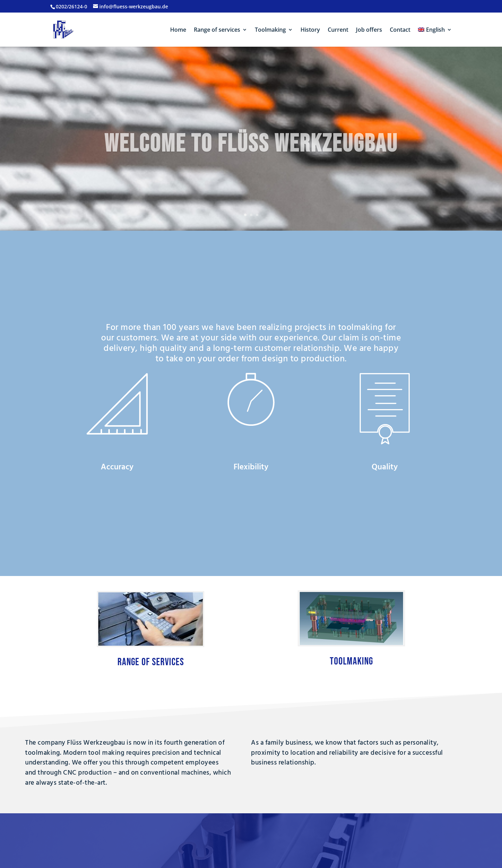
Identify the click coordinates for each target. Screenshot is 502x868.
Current (338, 30)
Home (178, 30)
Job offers (369, 30)
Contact (400, 30)
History (310, 30)
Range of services (217, 30)
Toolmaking (270, 30)
